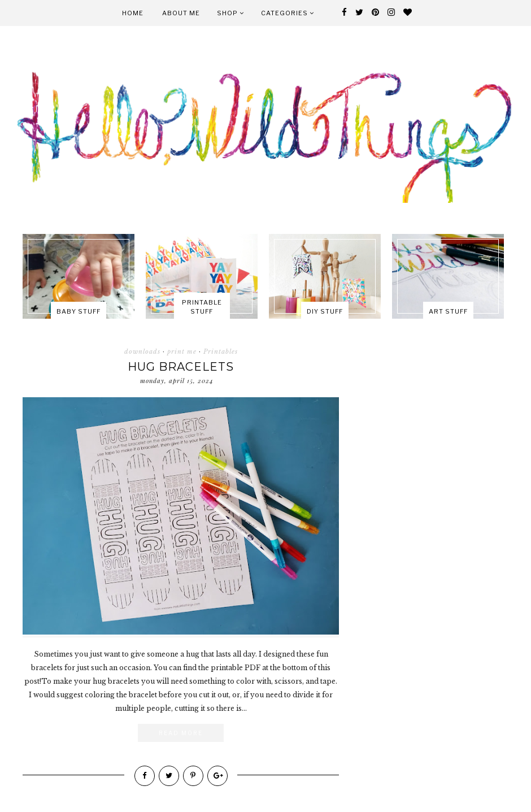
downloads (142, 351)
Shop (230, 13)
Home (133, 13)
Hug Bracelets (181, 367)
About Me (181, 13)
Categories (288, 13)
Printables (221, 351)
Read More (181, 733)
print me (182, 351)
